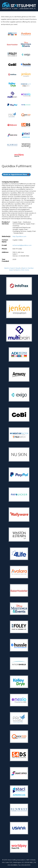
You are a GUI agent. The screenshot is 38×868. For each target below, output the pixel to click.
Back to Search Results (12, 268)
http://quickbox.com (19, 236)
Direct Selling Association (16, 860)
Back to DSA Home (22, 270)
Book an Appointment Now (15, 175)
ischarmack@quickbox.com (22, 245)
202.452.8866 (12, 865)
